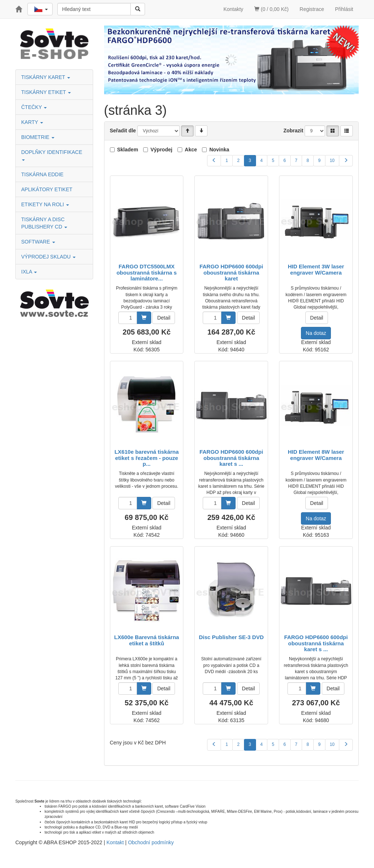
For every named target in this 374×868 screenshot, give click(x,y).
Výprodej (161, 150)
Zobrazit (293, 131)
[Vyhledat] (138, 9)
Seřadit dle (123, 131)
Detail (164, 318)
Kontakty (233, 9)
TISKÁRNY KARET (46, 77)
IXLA (29, 272)
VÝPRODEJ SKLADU (48, 257)
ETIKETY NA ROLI (45, 204)
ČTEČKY (34, 107)
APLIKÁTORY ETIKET (47, 189)
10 (332, 161)
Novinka (219, 150)
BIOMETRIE (38, 137)
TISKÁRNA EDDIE (42, 174)
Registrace (312, 9)
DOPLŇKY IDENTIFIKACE (52, 155)
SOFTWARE (38, 242)
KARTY (32, 122)
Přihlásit (344, 9)
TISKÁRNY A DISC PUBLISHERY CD (44, 223)
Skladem (128, 150)
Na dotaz (316, 333)
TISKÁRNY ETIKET (46, 92)
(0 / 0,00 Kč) (271, 9)
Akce (191, 150)
